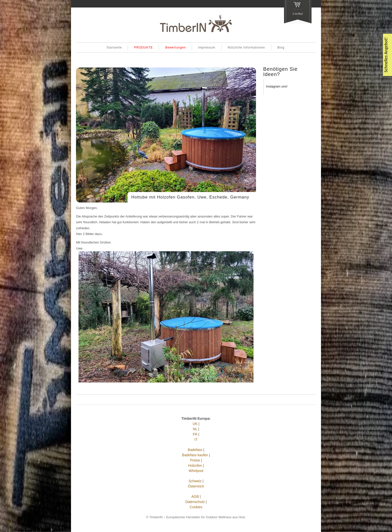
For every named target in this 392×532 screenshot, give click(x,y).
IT (196, 439)
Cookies (196, 507)
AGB (195, 496)
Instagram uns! (277, 86)
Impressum (207, 47)
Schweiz (195, 481)
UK (195, 424)
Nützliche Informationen (246, 47)
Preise (195, 460)
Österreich (196, 486)
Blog (281, 47)
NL (195, 429)
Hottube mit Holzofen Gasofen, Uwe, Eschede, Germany (190, 197)
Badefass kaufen (195, 455)
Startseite (114, 47)
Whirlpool (196, 471)
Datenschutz (195, 502)
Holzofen (195, 465)
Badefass (195, 450)
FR (195, 434)
